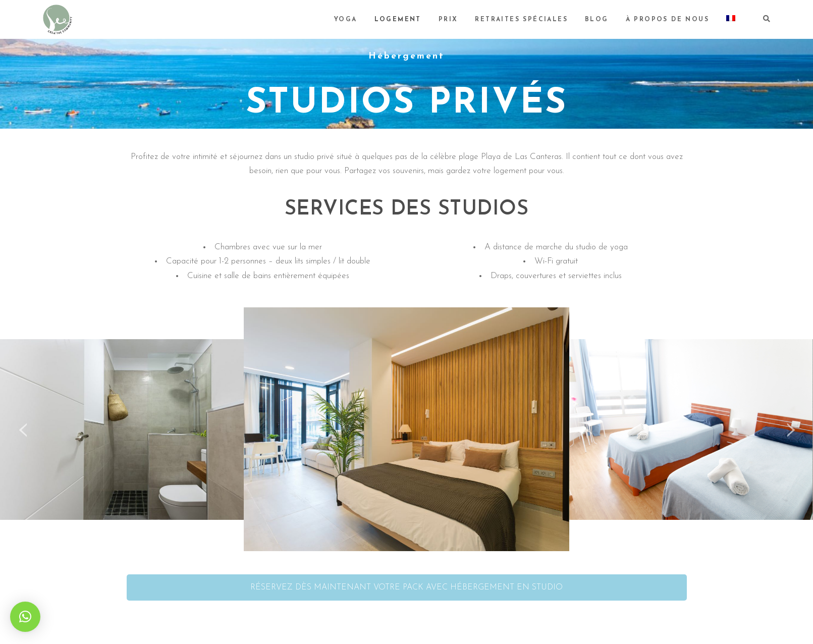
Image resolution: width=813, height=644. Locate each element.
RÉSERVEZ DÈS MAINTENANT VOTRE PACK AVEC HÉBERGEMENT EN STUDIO (406, 587)
